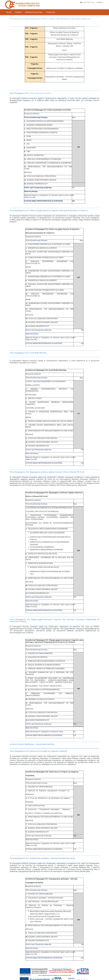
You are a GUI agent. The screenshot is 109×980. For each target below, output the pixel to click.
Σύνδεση (100, 2)
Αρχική (9, 12)
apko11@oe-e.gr (87, 2)
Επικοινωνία (51, 12)
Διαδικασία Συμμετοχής (34, 12)
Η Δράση (18, 12)
